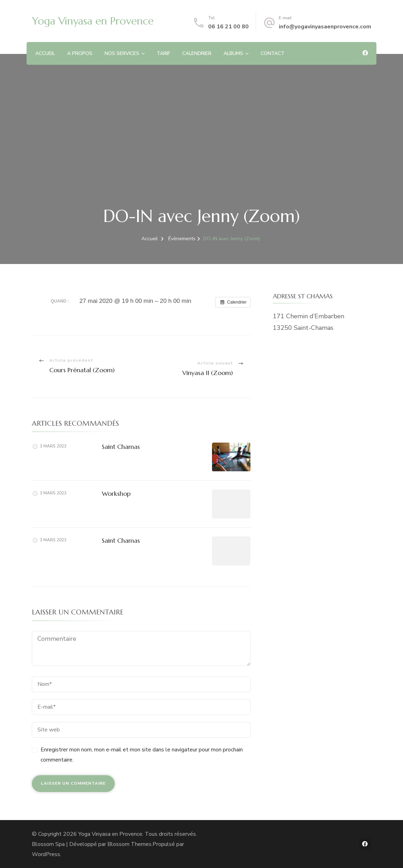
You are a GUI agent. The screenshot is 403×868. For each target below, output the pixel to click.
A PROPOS (80, 53)
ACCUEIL (45, 53)
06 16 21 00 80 (228, 27)
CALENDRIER (197, 53)
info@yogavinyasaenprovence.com (325, 27)
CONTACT (273, 53)
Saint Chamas (121, 447)
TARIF (163, 53)
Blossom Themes (129, 844)
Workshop (116, 494)
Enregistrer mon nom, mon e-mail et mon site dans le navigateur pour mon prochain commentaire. (142, 755)
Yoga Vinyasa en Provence (93, 21)
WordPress (46, 854)
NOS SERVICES (122, 53)
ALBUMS (233, 53)
